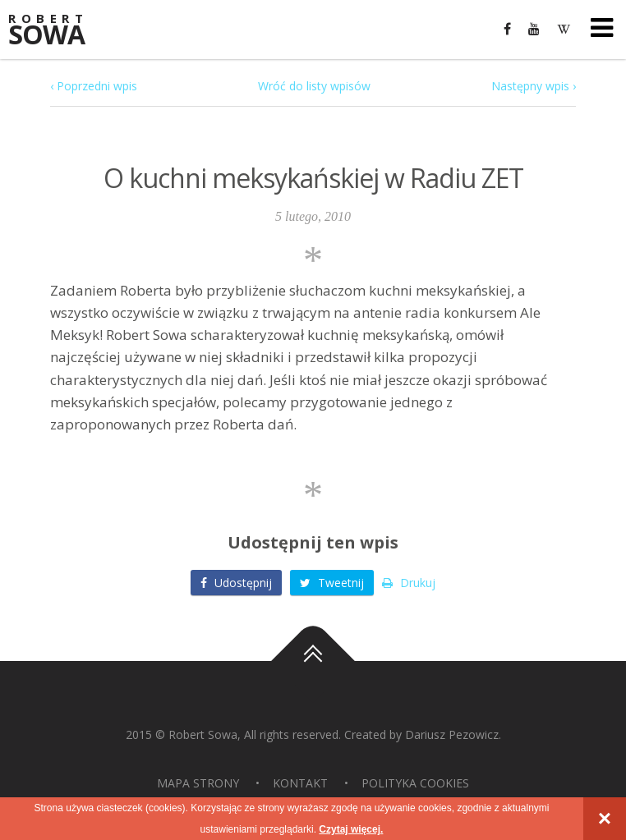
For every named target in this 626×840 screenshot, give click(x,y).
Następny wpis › (534, 86)
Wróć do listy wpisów (314, 86)
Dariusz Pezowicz (452, 734)
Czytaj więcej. (351, 829)
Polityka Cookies (415, 783)
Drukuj (409, 583)
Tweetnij (332, 583)
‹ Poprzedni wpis (94, 86)
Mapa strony (198, 783)
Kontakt (300, 783)
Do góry (313, 661)
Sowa (58, 31)
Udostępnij (236, 583)
